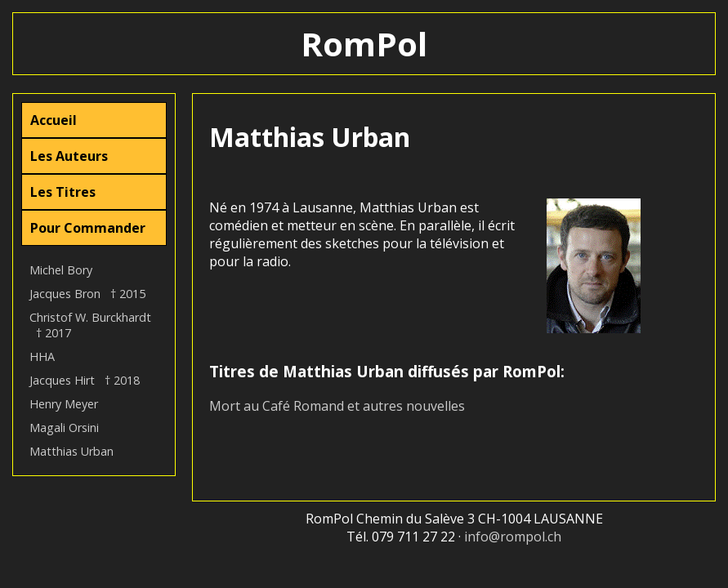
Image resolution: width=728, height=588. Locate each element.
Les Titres (63, 192)
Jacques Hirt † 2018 (85, 380)
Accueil (54, 120)
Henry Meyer (64, 404)
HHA (42, 356)
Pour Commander (88, 228)
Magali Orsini (64, 428)
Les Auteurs (69, 156)
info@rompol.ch (513, 537)
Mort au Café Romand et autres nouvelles (337, 406)
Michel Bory (61, 270)
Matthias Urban (71, 451)
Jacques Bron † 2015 (87, 294)
